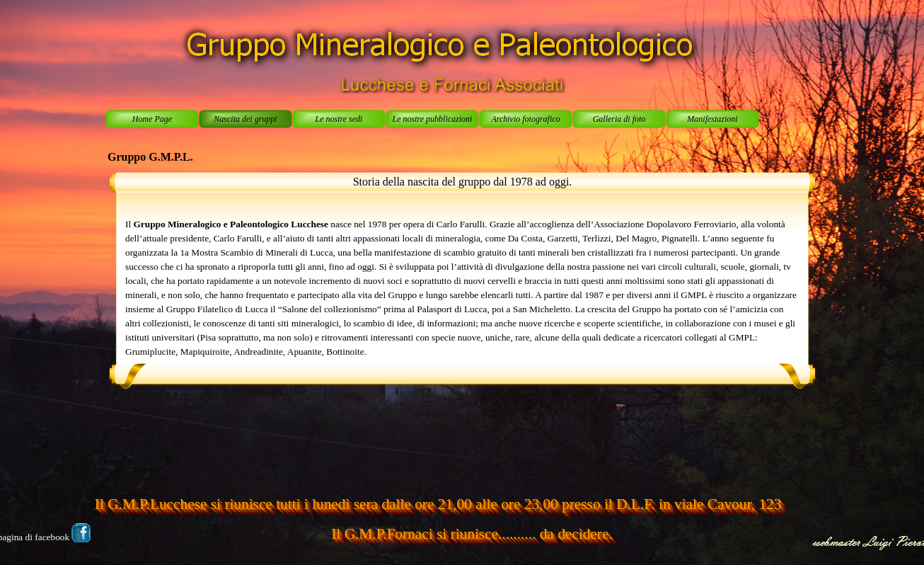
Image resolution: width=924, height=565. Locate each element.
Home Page (152, 119)
